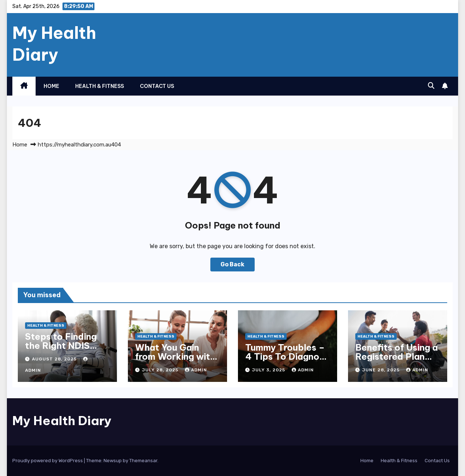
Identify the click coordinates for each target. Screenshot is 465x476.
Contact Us (157, 86)
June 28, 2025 (382, 370)
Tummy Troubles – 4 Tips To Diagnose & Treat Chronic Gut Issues (287, 361)
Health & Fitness (100, 86)
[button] (431, 86)
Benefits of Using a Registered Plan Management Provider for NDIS (397, 361)
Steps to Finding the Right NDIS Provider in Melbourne (61, 350)
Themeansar (143, 461)
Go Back (232, 264)
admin (196, 370)
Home (51, 86)
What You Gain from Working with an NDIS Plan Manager (175, 361)
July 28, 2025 (161, 370)
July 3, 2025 (269, 370)
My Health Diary (54, 44)
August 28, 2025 (55, 359)
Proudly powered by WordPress (48, 461)
